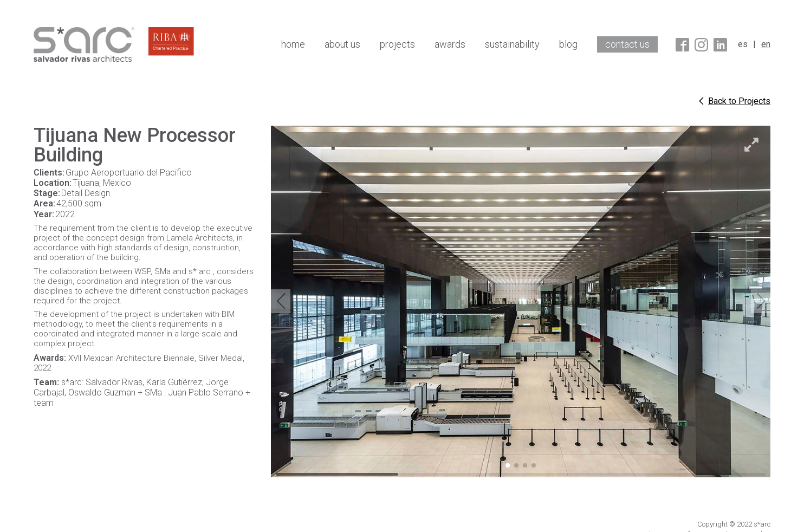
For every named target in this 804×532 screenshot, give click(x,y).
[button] (761, 301)
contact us (627, 44)
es (743, 44)
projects (397, 44)
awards (450, 44)
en (766, 44)
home (293, 44)
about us (342, 44)
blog (568, 44)
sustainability (512, 44)
